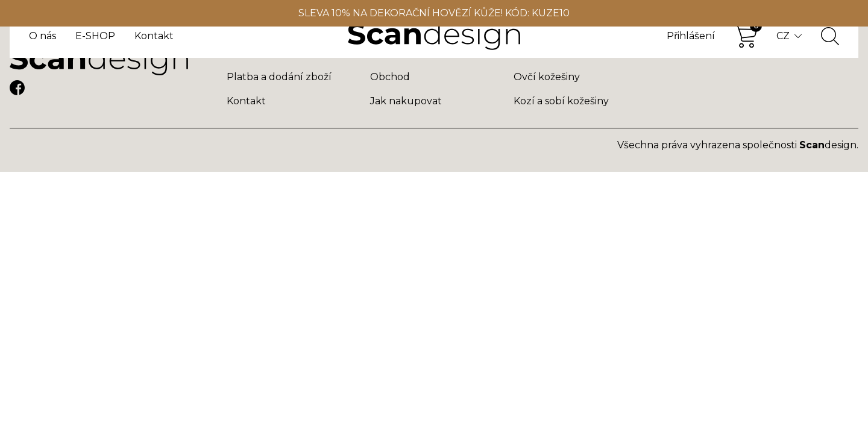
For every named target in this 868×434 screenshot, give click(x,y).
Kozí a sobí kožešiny (561, 101)
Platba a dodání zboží (279, 77)
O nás (42, 36)
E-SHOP (95, 36)
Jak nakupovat (406, 101)
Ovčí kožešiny (547, 77)
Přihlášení (691, 36)
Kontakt (154, 36)
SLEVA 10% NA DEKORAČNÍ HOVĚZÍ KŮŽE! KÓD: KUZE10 (434, 13)
